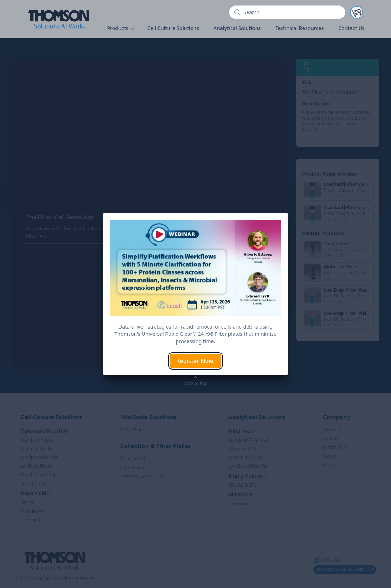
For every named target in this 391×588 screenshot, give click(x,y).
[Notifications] (357, 12)
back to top (195, 383)
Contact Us (351, 28)
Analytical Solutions (237, 28)
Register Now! (196, 361)
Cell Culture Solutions (173, 28)
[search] (287, 12)
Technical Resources (299, 28)
